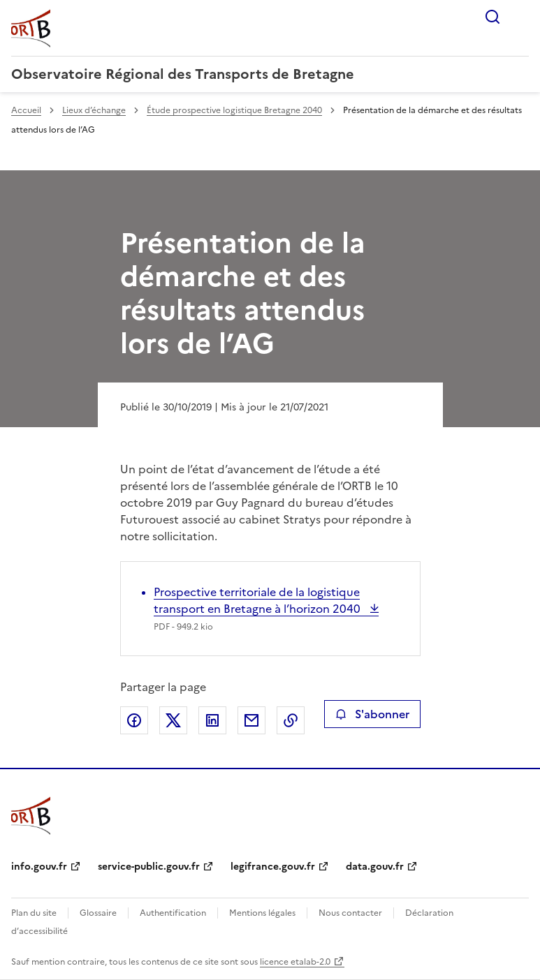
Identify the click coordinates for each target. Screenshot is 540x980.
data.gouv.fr (375, 867)
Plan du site (34, 913)
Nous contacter (350, 913)
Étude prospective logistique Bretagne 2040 (234, 110)
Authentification (173, 913)
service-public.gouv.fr (149, 867)
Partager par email (251, 720)
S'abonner (372, 714)
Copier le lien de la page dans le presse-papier (291, 720)
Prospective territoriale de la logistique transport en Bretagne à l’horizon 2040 (258, 600)
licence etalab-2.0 (295, 962)
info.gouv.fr (39, 867)
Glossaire (98, 913)
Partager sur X (173, 720)
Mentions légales (262, 913)
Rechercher (492, 17)
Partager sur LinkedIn (212, 720)
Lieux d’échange (94, 110)
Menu (520, 17)
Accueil (26, 110)
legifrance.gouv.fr (273, 867)
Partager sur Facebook (134, 720)
